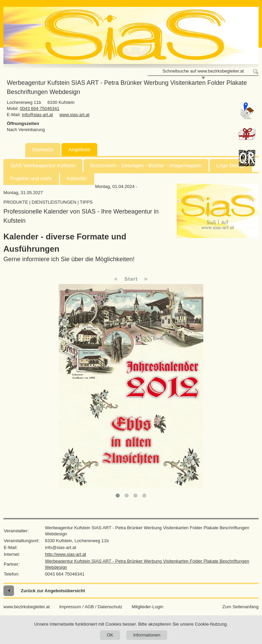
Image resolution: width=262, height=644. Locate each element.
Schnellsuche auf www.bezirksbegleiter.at (203, 71)
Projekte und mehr (31, 178)
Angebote (79, 149)
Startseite (43, 149)
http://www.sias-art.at (66, 554)
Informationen (147, 635)
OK (110, 635)
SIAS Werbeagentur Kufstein (43, 165)
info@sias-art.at (37, 115)
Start (131, 279)
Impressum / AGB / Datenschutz (91, 607)
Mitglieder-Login (148, 607)
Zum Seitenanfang (241, 607)
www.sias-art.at (74, 115)
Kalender (77, 178)
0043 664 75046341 (40, 108)
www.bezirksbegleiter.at (27, 607)
